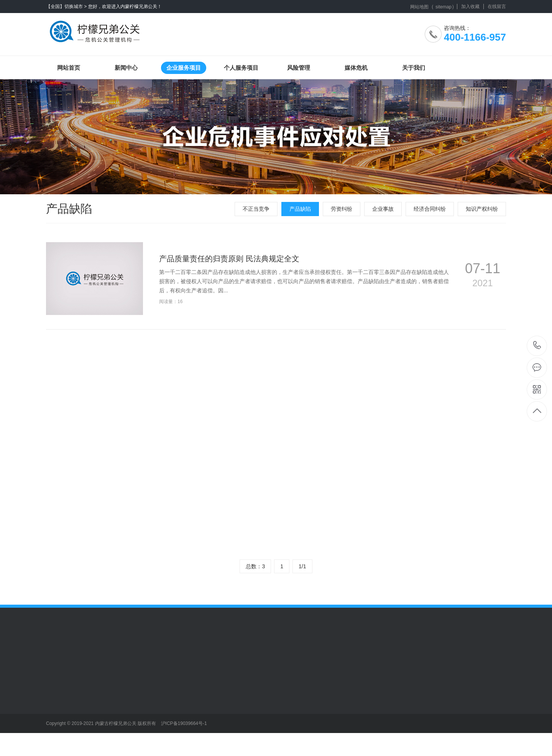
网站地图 (419, 7)
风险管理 (299, 68)
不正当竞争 (256, 209)
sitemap (444, 7)
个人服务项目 (241, 68)
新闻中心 (126, 68)
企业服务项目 (184, 68)
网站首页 (69, 68)
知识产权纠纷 (482, 209)
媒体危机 (356, 68)
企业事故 (383, 209)
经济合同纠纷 (430, 209)
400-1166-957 (537, 346)
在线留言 (497, 7)
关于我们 (414, 68)
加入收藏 (470, 7)
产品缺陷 (300, 209)
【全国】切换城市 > (66, 7)
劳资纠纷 (342, 209)
